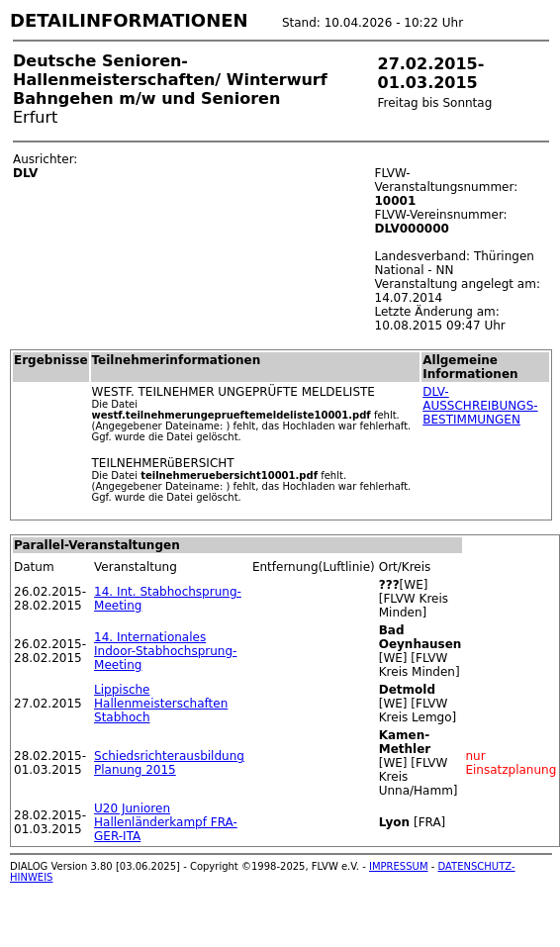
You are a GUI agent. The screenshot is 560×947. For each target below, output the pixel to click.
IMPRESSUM (399, 866)
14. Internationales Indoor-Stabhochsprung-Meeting (165, 651)
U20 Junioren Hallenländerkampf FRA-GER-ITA (166, 822)
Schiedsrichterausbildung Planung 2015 (169, 763)
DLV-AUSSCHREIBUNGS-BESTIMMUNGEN (480, 406)
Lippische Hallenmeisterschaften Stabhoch (161, 704)
